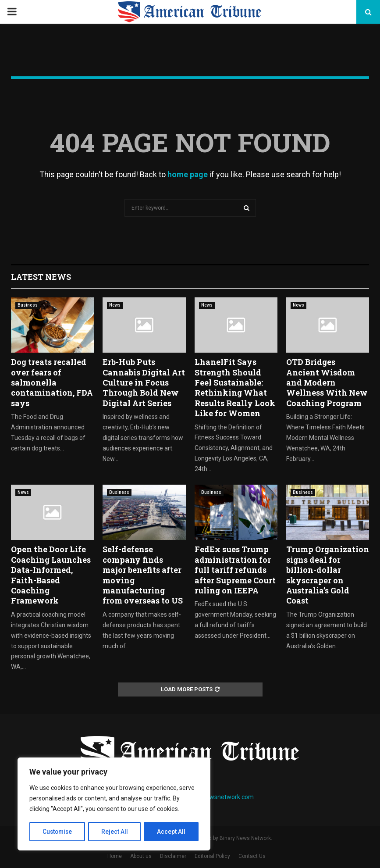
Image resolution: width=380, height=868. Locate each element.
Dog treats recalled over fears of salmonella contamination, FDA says (52, 382)
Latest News (41, 277)
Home (115, 856)
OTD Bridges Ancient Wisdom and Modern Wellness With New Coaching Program (327, 382)
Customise (58, 832)
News (115, 305)
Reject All (115, 832)
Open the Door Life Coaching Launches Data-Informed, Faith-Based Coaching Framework (51, 575)
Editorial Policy (212, 856)
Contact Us (252, 856)
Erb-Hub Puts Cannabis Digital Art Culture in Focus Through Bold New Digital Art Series (144, 382)
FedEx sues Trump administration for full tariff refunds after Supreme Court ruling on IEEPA (235, 570)
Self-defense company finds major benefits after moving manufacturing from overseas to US (143, 575)
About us (141, 856)
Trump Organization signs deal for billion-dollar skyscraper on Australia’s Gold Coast (328, 575)
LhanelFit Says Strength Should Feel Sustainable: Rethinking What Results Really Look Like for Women (235, 388)
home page (188, 174)
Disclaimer (173, 856)
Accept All (172, 832)
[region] (114, 804)
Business (28, 305)
